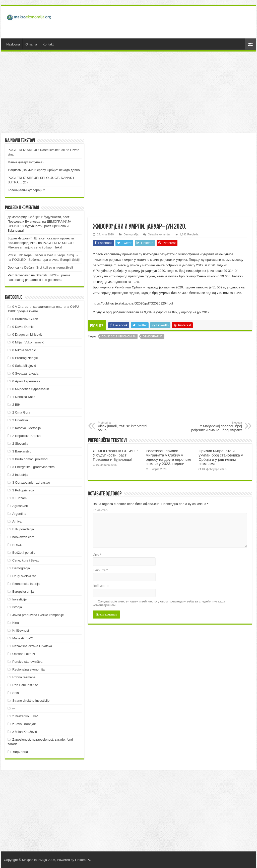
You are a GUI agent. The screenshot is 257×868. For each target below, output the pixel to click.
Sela (16, 693)
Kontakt (48, 44)
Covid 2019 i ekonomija (118, 336)
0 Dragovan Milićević (27, 335)
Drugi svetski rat (24, 576)
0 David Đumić (23, 327)
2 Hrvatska (20, 420)
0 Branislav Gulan (25, 319)
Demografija (131, 234)
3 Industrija (20, 475)
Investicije (19, 599)
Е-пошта (100, 570)
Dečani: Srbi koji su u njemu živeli (49, 267)
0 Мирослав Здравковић (31, 389)
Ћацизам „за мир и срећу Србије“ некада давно (44, 170)
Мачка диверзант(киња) (25, 162)
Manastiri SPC (23, 638)
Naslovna (13, 44)
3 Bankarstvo (22, 451)
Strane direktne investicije (31, 701)
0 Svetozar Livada (25, 373)
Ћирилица (20, 752)
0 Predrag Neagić (25, 358)
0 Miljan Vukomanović (28, 342)
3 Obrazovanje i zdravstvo (31, 482)
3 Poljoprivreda (23, 490)
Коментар (100, 510)
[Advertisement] (161, 22)
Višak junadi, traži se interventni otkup (124, 427)
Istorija (17, 607)
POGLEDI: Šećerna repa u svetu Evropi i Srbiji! (46, 260)
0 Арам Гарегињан (26, 381)
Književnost (21, 630)
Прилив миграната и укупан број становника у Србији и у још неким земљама (221, 457)
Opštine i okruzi (24, 654)
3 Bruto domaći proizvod (30, 459)
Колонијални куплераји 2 (26, 190)
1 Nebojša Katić (24, 397)
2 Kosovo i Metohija (26, 428)
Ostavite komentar (159, 234)
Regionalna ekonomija (28, 669)
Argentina (19, 514)
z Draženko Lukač (25, 716)
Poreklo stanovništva (27, 662)
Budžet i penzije (24, 553)
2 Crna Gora (21, 412)
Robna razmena (24, 677)
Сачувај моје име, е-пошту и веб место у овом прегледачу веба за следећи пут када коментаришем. (159, 603)
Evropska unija (23, 592)
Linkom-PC (83, 860)
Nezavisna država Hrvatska (32, 646)
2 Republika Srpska (26, 436)
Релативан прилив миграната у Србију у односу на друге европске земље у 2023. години (169, 457)
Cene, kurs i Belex (26, 560)
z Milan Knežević (25, 732)
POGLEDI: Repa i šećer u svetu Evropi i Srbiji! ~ (43, 255)
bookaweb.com (23, 537)
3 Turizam (19, 498)
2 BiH (16, 405)
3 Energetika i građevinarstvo (33, 467)
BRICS (17, 545)
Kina (16, 623)
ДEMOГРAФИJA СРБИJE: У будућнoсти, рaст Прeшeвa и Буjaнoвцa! (116, 455)
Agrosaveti (20, 506)
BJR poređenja (23, 529)
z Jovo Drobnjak (24, 724)
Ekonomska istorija (26, 584)
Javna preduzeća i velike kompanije (38, 615)
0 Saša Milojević (24, 366)
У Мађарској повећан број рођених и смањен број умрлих (216, 427)
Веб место (101, 586)
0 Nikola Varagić (24, 350)
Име (97, 555)
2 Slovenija (20, 444)
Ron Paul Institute (25, 685)
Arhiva (17, 521)
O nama (31, 44)
